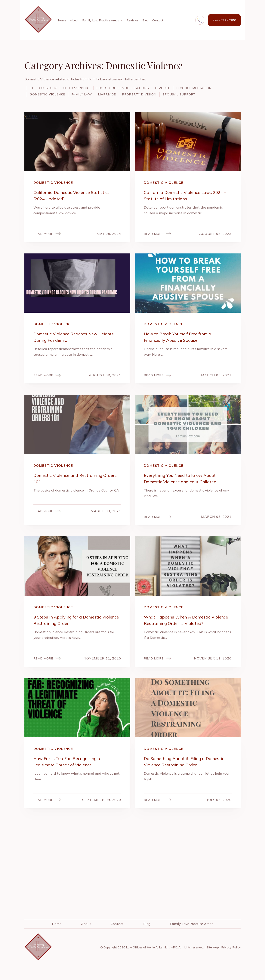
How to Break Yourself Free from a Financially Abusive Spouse (182, 345)
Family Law (139, 94)
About (74, 20)
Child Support (86, 88)
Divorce (186, 88)
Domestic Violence (99, 94)
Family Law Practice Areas (101, 20)
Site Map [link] (213, 959)
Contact (158, 20)
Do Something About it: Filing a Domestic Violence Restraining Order (185, 773)
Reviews (133, 20)
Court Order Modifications (139, 88)
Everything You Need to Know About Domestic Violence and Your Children (185, 487)
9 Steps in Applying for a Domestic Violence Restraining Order (72, 630)
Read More (45, 241)
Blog (145, 20)
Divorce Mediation (51, 94)
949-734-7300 (224, 20)
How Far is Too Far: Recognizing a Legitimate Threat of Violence (71, 773)
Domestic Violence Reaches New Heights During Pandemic (70, 345)
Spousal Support (50, 101)
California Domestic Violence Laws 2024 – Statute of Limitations (182, 202)
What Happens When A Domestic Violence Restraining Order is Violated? (187, 630)
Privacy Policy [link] (231, 959)
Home (62, 20)
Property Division (208, 94)
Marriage (170, 94)
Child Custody (46, 88)
